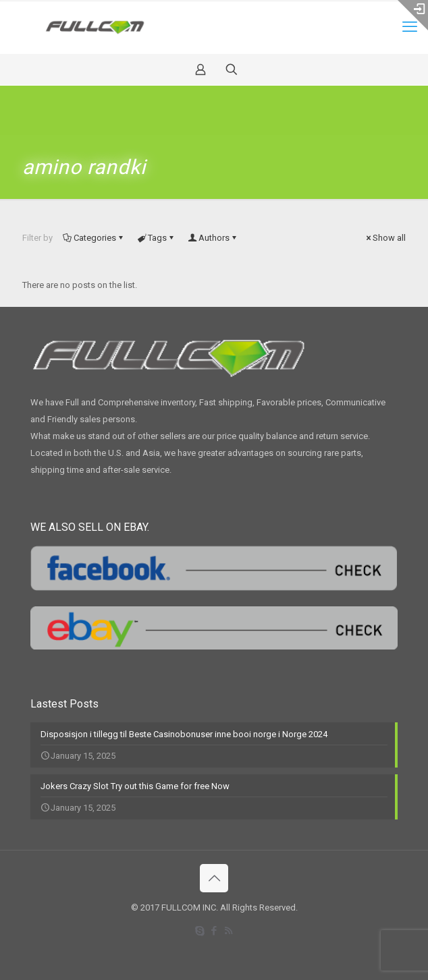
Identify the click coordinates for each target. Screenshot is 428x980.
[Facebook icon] (214, 931)
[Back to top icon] (214, 878)
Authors (213, 238)
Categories (94, 238)
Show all (385, 238)
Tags (156, 238)
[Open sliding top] (413, 15)
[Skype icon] (200, 931)
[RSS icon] (229, 931)
